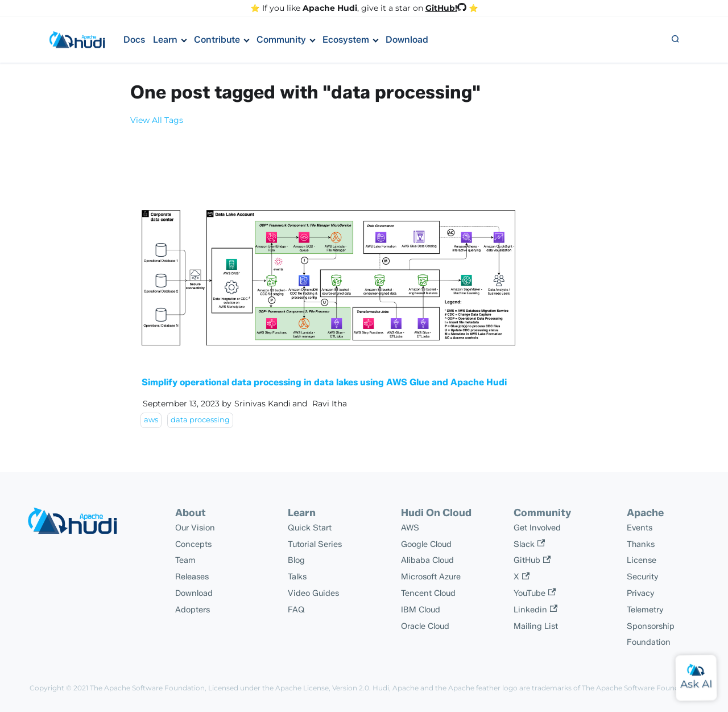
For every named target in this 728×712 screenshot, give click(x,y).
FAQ (296, 610)
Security (643, 577)
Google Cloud (426, 544)
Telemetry (645, 610)
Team (185, 560)
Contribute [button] (217, 40)
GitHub (532, 560)
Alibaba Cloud (427, 560)
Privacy (641, 593)
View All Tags (157, 120)
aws (151, 420)
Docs (134, 40)
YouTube (535, 593)
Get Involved (537, 528)
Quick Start (310, 528)
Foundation (649, 642)
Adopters (193, 610)
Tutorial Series (315, 544)
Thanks (641, 544)
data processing (200, 420)
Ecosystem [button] (346, 40)
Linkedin (535, 610)
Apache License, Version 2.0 (322, 688)
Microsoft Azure (431, 577)
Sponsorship (651, 626)
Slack (529, 544)
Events (640, 528)
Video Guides (313, 593)
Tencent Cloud (428, 593)
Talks (297, 577)
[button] (675, 40)
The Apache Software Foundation (147, 688)
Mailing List (536, 626)
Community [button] (281, 40)
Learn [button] (165, 40)
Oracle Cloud (425, 626)
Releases (192, 577)
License (642, 560)
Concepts (193, 544)
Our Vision (195, 528)
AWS (410, 528)
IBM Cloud (421, 610)
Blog (296, 560)
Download (407, 40)
